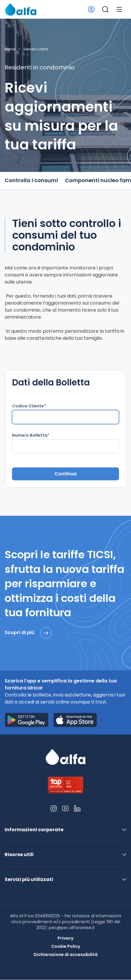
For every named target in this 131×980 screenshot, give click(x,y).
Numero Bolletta (30, 435)
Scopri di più (28, 633)
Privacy (65, 938)
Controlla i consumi (31, 180)
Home (10, 49)
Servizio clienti (36, 49)
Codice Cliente (28, 406)
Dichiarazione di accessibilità (66, 955)
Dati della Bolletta (51, 383)
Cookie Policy (66, 946)
